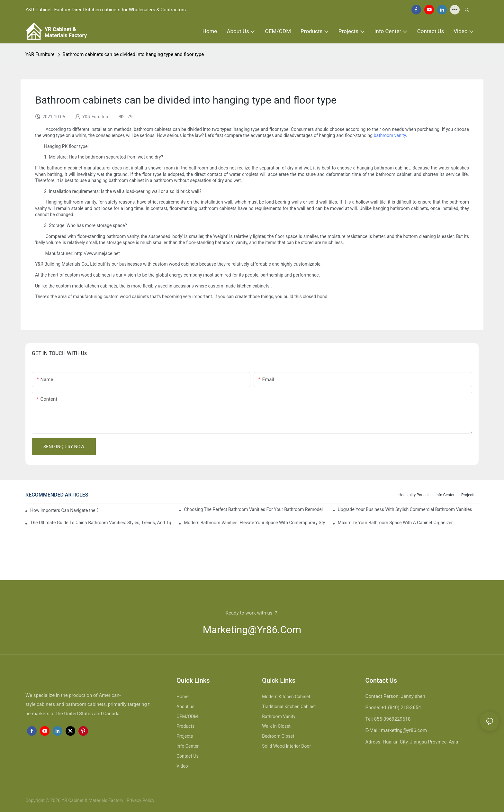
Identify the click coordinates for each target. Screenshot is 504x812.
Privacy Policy (140, 800)
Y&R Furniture (40, 54)
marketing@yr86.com (252, 630)
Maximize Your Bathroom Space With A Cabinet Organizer (395, 523)
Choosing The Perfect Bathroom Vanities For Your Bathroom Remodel (253, 509)
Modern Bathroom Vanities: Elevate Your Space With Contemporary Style (254, 523)
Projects (468, 495)
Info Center (445, 495)
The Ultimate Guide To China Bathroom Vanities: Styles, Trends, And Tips (101, 523)
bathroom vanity (390, 135)
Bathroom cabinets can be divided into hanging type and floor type (133, 54)
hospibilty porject (414, 495)
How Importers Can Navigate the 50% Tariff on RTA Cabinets (64, 510)
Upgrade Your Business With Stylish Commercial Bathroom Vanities (405, 509)
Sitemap (163, 800)
